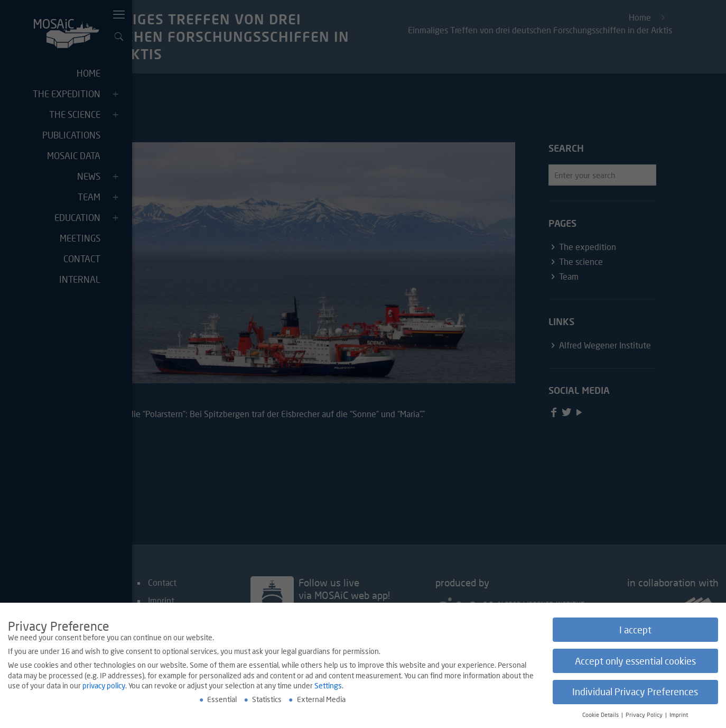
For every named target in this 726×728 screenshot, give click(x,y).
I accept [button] (635, 630)
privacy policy (104, 686)
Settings (328, 686)
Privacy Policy (645, 716)
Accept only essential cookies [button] (635, 662)
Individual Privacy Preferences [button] (635, 693)
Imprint (679, 716)
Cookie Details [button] (601, 716)
